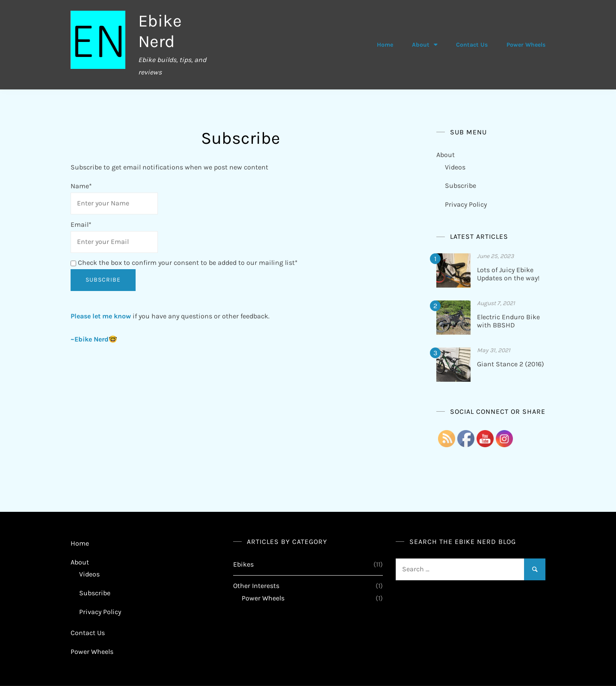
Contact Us (472, 45)
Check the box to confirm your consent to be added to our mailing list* (184, 263)
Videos (455, 167)
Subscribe (461, 186)
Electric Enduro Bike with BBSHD (508, 321)
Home (385, 45)
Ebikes (243, 564)
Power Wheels (526, 45)
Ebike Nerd (160, 31)
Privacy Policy (466, 204)
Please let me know (101, 316)
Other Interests (256, 586)
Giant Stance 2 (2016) (511, 364)
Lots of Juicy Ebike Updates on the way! (508, 274)
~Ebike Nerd (90, 339)
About (421, 45)
